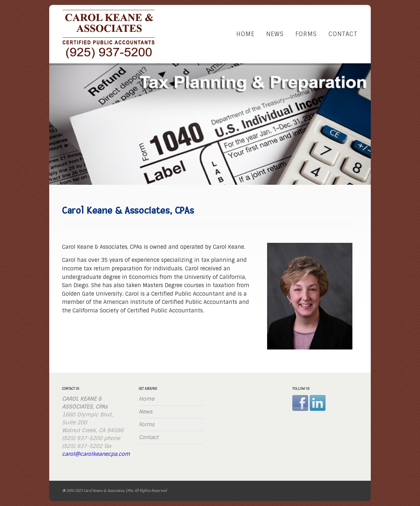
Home (245, 34)
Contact (343, 34)
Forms (306, 34)
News (275, 34)
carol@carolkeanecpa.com (96, 454)
